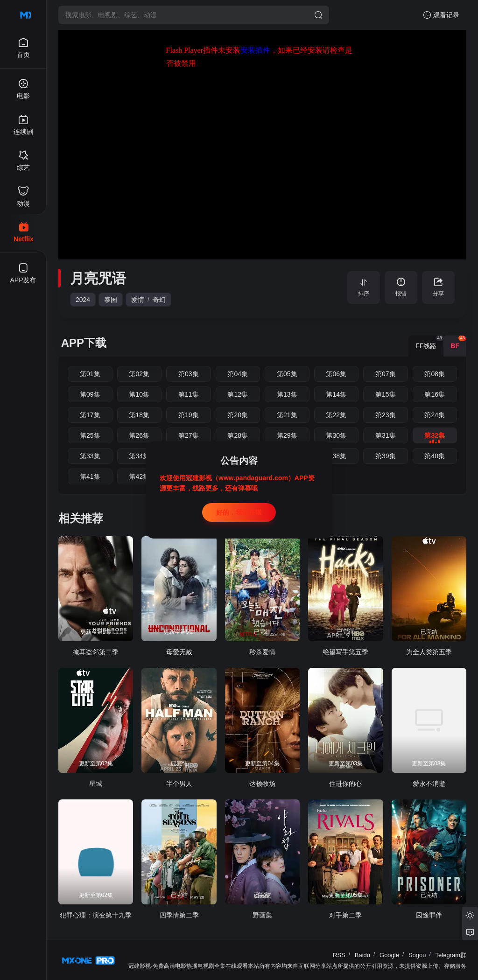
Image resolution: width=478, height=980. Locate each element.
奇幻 (159, 300)
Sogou (417, 955)
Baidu (362, 955)
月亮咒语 (98, 278)
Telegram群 (451, 955)
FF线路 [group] (429, 343)
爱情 (138, 300)
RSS (339, 955)
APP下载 (84, 343)
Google (389, 955)
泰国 (111, 300)
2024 (83, 300)
